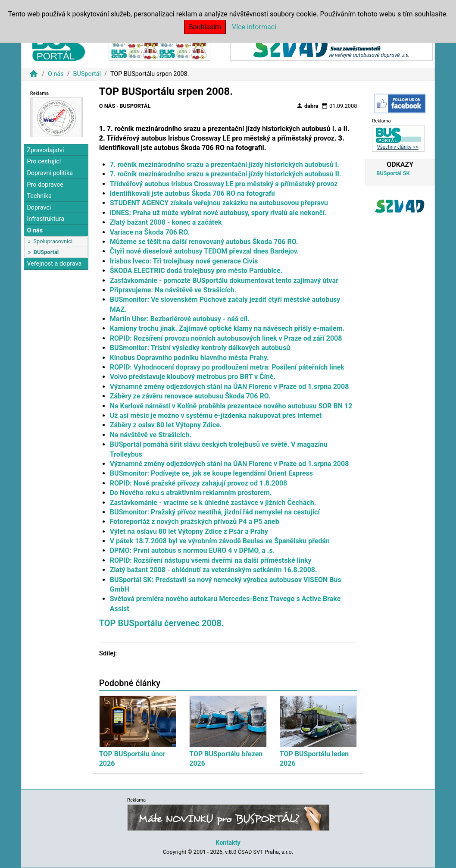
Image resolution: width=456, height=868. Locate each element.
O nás (56, 74)
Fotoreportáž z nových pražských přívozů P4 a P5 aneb (195, 522)
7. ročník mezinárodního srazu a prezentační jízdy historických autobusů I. (225, 165)
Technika (39, 196)
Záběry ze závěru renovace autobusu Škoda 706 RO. (190, 396)
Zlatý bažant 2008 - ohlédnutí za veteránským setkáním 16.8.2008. (214, 570)
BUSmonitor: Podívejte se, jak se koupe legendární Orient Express (211, 473)
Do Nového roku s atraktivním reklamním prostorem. (191, 493)
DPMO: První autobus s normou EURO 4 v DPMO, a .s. (192, 550)
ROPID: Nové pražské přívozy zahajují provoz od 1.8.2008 (199, 483)
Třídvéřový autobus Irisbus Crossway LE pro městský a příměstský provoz (224, 184)
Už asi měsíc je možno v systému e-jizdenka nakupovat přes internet (216, 415)
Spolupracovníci (53, 241)
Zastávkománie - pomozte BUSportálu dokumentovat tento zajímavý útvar (224, 280)
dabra (307, 106)
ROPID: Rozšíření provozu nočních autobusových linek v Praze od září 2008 (226, 338)
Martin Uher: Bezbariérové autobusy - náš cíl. (180, 319)
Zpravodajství (45, 150)
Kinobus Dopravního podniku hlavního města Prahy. (189, 358)
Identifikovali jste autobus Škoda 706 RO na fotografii (192, 193)
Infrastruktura (45, 219)
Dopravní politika (50, 173)
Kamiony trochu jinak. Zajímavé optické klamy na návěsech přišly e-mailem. (227, 328)
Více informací (254, 27)
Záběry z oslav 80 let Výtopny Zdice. (166, 425)
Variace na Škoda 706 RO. (150, 232)
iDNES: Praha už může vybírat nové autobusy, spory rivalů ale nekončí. (218, 213)
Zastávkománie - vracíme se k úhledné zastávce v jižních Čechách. (213, 503)
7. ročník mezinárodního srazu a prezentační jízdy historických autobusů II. (226, 174)
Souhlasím (205, 27)
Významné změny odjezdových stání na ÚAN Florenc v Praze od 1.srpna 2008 (230, 387)
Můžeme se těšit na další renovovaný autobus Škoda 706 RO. (204, 242)
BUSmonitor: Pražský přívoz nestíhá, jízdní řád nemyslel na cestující (215, 512)
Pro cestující (44, 161)
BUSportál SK (393, 173)
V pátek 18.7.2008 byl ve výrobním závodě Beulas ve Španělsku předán (220, 541)
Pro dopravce (45, 185)
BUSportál (87, 74)
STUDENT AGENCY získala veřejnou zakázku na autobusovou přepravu (219, 203)
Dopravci (39, 208)
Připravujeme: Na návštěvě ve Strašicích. (173, 290)
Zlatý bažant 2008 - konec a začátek (166, 222)
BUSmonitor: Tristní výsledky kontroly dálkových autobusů (200, 348)
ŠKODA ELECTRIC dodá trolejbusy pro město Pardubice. (196, 271)
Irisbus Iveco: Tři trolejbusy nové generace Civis (184, 261)
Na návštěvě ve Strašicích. (151, 435)
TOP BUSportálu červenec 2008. (162, 623)
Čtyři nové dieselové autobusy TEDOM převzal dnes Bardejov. (205, 251)
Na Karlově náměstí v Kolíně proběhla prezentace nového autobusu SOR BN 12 (231, 406)
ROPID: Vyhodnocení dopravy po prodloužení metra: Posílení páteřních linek (227, 367)
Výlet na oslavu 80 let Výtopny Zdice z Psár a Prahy (189, 531)
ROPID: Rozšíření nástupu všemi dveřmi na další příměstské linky (211, 560)
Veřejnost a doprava (54, 264)
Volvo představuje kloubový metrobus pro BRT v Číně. (193, 377)
